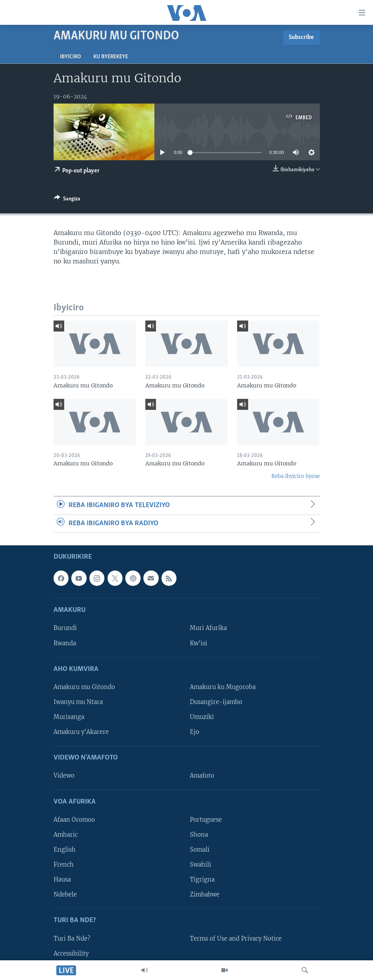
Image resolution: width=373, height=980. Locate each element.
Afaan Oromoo (74, 820)
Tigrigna (202, 880)
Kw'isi (199, 643)
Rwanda (65, 643)
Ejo (195, 732)
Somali (200, 850)
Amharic (66, 835)
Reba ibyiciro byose (296, 476)
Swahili (200, 865)
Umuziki (202, 717)
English (65, 850)
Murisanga (69, 717)
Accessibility (71, 953)
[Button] (67, 200)
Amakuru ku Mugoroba (223, 687)
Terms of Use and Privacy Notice (236, 938)
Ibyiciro (70, 57)
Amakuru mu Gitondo (84, 687)
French (64, 865)
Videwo (64, 776)
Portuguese (206, 820)
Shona (199, 835)
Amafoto (202, 776)
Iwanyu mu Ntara (78, 702)
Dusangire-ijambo (216, 702)
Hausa (62, 880)
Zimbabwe (205, 895)
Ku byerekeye (111, 57)
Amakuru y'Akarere (81, 732)
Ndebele (65, 895)
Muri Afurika (208, 628)
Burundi (65, 628)
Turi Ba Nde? (72, 938)
